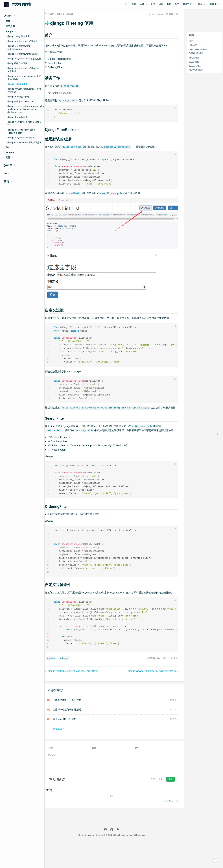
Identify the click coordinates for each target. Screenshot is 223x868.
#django (72, 683)
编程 (60, 18)
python (68, 18)
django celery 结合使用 (19, 36)
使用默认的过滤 (196, 57)
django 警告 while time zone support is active (21, 131)
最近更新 (65, 716)
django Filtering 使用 (17, 84)
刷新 (115, 821)
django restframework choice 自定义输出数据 (24, 78)
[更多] (202, 4)
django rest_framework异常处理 (23, 54)
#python (59, 683)
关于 (177, 4)
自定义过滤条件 (196, 74)
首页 (134, 4)
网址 (140, 773)
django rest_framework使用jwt (22, 41)
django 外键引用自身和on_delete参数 (24, 123)
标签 (161, 4)
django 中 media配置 (18, 117)
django (78, 18)
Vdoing (113, 860)
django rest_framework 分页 (21, 138)
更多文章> (66, 754)
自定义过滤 (194, 61)
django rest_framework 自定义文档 (24, 59)
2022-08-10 (173, 18)
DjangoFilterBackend (198, 53)
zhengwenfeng (158, 18)
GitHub (214, 4)
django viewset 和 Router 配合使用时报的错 (24, 90)
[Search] (114, 4)
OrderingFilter (195, 70)
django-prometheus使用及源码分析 (24, 142)
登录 (160, 804)
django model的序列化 (18, 97)
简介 (191, 44)
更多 (200, 4)
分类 (153, 4)
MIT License (162, 860)
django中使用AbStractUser (20, 101)
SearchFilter (194, 66)
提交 (171, 804)
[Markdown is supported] (58, 804)
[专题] (143, 4)
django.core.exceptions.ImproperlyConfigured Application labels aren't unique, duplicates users (26, 109)
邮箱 (99, 773)
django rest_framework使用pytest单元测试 (24, 70)
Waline (171, 826)
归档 (169, 4)
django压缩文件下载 (17, 63)
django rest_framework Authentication (19, 47)
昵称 (59, 773)
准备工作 (193, 49)
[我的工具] (189, 4)
